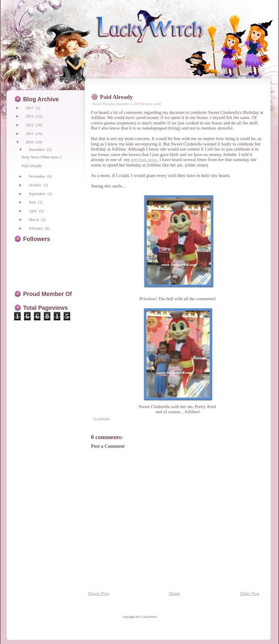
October (36, 185)
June (33, 202)
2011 (30, 134)
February (36, 228)
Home (174, 593)
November (37, 176)
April (33, 211)
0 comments (102, 418)
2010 (30, 142)
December (37, 150)
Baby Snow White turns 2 (42, 157)
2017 (30, 108)
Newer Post (98, 593)
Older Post (250, 593)
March (34, 220)
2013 (30, 116)
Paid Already (116, 97)
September (37, 194)
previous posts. (144, 159)
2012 (30, 125)
